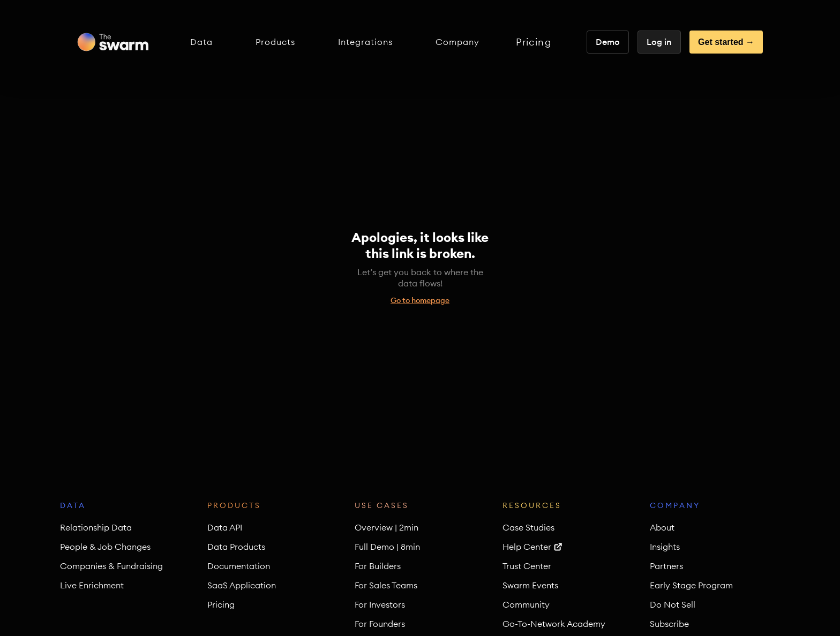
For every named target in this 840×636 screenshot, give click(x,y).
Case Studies (528, 527)
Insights (665, 547)
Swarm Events (530, 585)
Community (526, 604)
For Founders (380, 624)
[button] (201, 42)
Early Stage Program (691, 585)
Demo (608, 42)
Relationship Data (96, 527)
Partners (666, 566)
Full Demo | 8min (387, 547)
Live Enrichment (92, 585)
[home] (113, 42)
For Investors (380, 604)
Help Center (527, 547)
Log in (659, 42)
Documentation (239, 566)
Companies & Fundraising (111, 566)
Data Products (236, 547)
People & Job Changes (105, 547)
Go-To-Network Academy (554, 624)
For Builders (378, 566)
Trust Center (527, 566)
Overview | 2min (387, 527)
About (662, 527)
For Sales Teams (386, 585)
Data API (225, 527)
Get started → (726, 42)
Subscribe (669, 624)
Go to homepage (420, 300)
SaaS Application (242, 585)
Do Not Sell (673, 604)
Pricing (534, 42)
